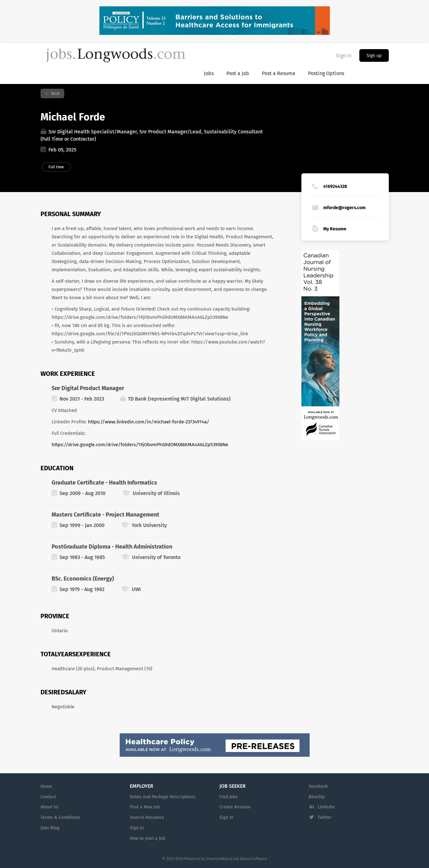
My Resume (335, 229)
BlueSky (317, 797)
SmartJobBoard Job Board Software (237, 859)
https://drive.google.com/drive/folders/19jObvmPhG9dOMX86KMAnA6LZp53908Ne (140, 445)
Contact (48, 797)
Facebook (318, 786)
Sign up (374, 56)
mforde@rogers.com (344, 208)
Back (55, 93)
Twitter (325, 817)
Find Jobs (229, 797)
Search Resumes (147, 817)
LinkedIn (326, 807)
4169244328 (335, 186)
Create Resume (235, 807)
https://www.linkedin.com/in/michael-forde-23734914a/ (149, 422)
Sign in (344, 56)
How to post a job (148, 838)
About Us (50, 807)
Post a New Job (145, 807)
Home (46, 786)
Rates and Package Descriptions (163, 797)
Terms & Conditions (60, 817)
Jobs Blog (50, 828)
